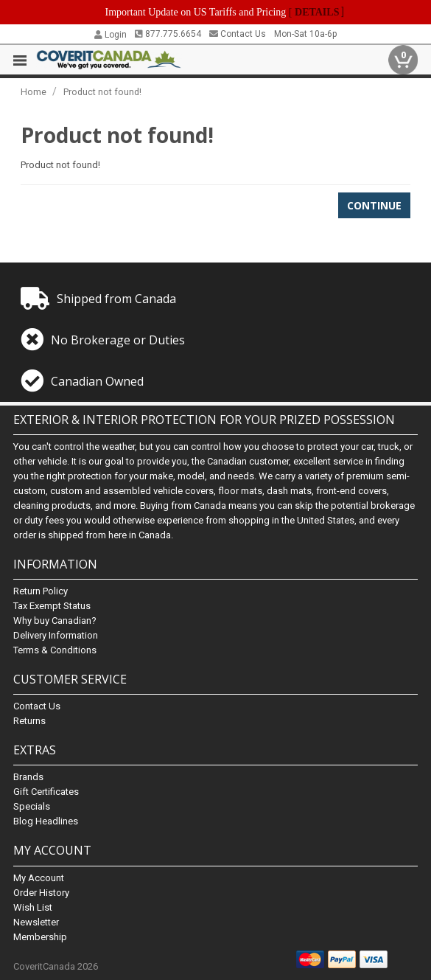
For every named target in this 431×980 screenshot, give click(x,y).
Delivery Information (56, 635)
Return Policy (41, 591)
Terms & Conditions (55, 650)
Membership (40, 937)
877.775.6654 (168, 34)
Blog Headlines (46, 821)
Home (34, 92)
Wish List (33, 907)
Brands (28, 777)
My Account (39, 878)
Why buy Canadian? (55, 621)
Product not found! (102, 92)
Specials (32, 806)
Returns (29, 721)
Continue (374, 205)
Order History (41, 893)
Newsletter (36, 922)
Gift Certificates (46, 792)
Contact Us (238, 34)
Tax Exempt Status (52, 606)
